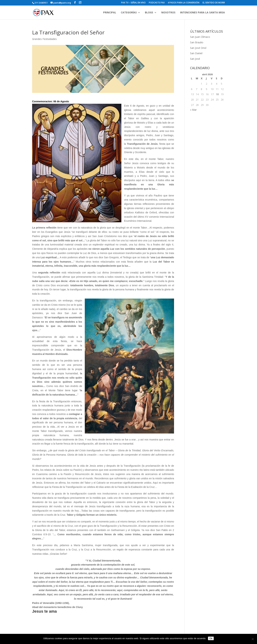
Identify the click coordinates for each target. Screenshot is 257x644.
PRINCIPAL (110, 13)
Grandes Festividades (44, 39)
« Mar (193, 110)
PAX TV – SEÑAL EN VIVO (133, 3)
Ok (211, 638)
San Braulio (197, 42)
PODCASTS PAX (157, 3)
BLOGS (149, 13)
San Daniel (196, 53)
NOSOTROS (168, 13)
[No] (253, 639)
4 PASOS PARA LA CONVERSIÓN (184, 3)
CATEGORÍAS (129, 13)
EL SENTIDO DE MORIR (214, 3)
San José (195, 59)
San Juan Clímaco (200, 37)
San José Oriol (198, 48)
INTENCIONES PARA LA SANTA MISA (202, 13)
